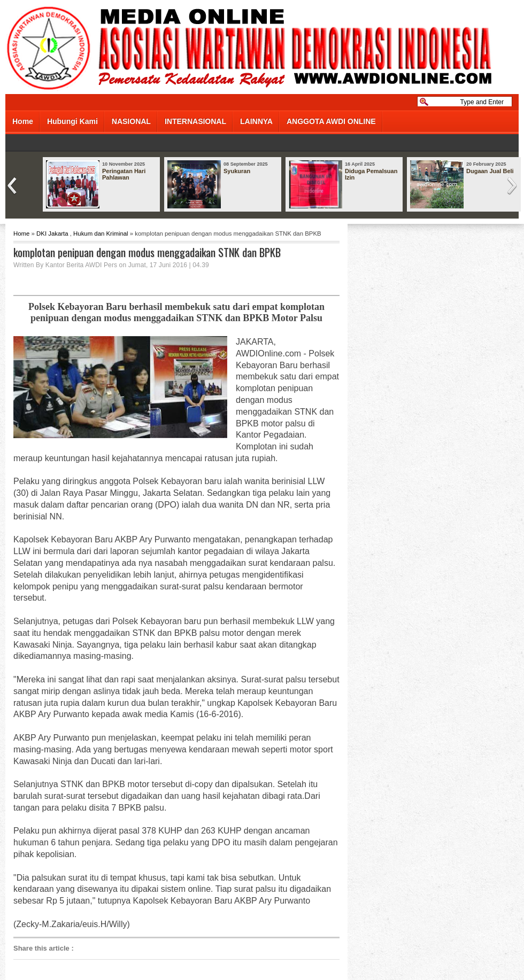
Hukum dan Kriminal (101, 234)
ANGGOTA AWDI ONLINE (331, 121)
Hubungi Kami (72, 121)
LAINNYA (256, 121)
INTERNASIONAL (195, 121)
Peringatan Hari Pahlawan (124, 174)
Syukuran (237, 171)
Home (23, 121)
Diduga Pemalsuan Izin (371, 174)
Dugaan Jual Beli (490, 171)
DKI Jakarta (52, 234)
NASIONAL (131, 121)
